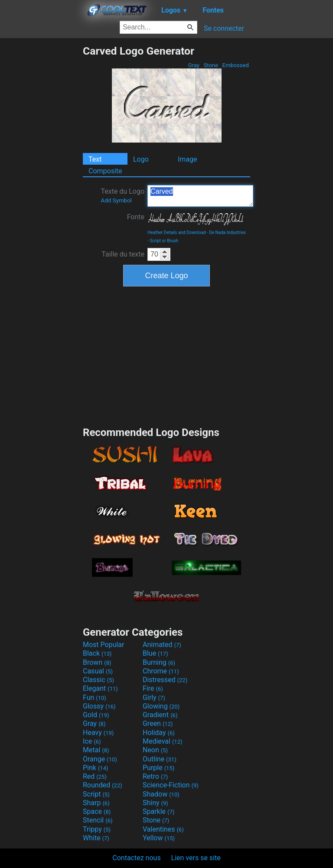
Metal (96, 750)
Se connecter (224, 28)
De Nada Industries (227, 232)
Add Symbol (116, 200)
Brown (97, 662)
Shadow (161, 794)
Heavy (98, 733)
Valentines (163, 829)
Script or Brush (164, 241)
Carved (200, 196)
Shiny (155, 803)
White (96, 838)
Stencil (98, 820)
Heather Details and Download (177, 232)
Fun (95, 697)
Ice (92, 741)
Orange (100, 759)
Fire (153, 688)
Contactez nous (136, 858)
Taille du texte (123, 254)
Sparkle (158, 811)
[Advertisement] (41, 175)
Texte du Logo (122, 195)
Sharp (96, 803)
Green (158, 723)
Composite (105, 171)
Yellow (159, 838)
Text (95, 159)
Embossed (235, 65)
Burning (159, 662)
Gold (96, 715)
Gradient (160, 715)
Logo (141, 159)
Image (188, 159)
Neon (155, 750)
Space (97, 811)
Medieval (163, 741)
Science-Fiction (171, 785)
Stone (211, 65)
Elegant (100, 688)
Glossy (99, 706)
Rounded (103, 785)
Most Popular (104, 645)
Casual (98, 671)
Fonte (136, 217)
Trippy (97, 829)
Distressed (165, 680)
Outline (160, 759)
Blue (155, 653)
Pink (96, 768)
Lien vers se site (196, 858)
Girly (154, 697)
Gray (194, 65)
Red (95, 776)
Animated (162, 645)
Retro (155, 776)
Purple (158, 768)
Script (96, 794)
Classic (98, 680)
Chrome (161, 671)
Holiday (159, 733)
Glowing (161, 706)
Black (97, 653)
